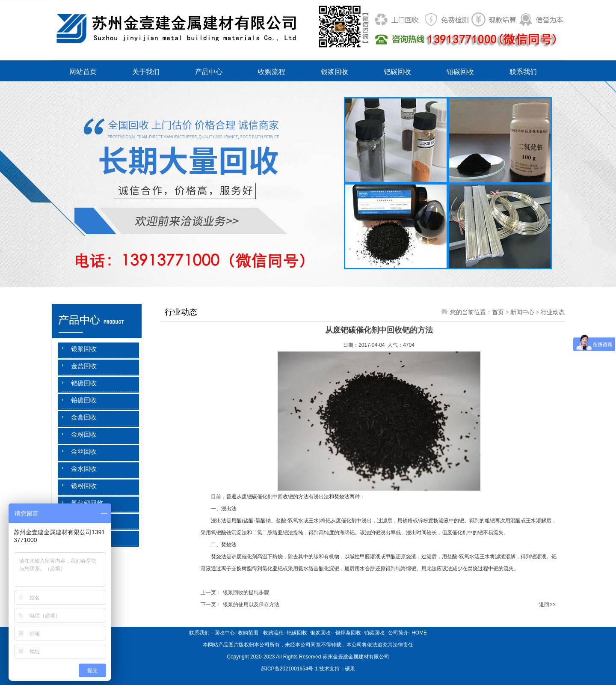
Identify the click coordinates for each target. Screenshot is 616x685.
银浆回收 (335, 72)
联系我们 (523, 72)
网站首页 (83, 72)
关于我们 (146, 72)
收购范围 (248, 633)
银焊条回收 (348, 633)
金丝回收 (84, 452)
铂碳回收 (460, 72)
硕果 (350, 669)
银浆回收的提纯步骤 (246, 593)
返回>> (547, 605)
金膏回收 (84, 417)
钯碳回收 (397, 72)
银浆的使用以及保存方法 (251, 605)
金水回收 (84, 469)
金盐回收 (84, 366)
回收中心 (225, 633)
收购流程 (272, 72)
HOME (419, 633)
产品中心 (209, 72)
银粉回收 (84, 486)
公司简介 (398, 633)
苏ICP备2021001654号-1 (289, 669)
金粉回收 (84, 435)
